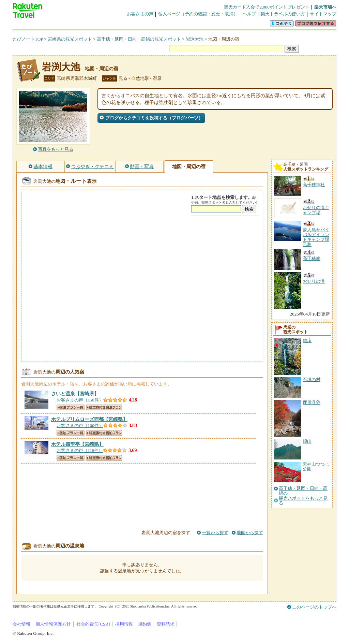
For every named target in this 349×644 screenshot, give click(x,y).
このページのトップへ (314, 607)
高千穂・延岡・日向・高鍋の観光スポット (139, 39)
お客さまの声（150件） (80, 400)
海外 (64, 25)
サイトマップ (323, 14)
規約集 (145, 624)
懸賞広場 (92, 25)
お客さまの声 (140, 14)
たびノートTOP (28, 39)
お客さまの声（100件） (80, 426)
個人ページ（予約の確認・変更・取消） (198, 14)
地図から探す (250, 533)
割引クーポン (120, 25)
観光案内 (176, 25)
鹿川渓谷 (312, 402)
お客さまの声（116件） (80, 450)
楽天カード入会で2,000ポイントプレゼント (267, 7)
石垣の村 (312, 379)
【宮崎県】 (75, 394)
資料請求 (166, 624)
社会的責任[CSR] (93, 624)
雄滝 (307, 341)
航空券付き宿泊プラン (104, 407)
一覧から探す (215, 533)
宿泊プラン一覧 (71, 407)
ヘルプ (249, 14)
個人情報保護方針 (53, 624)
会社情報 (21, 624)
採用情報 (124, 624)
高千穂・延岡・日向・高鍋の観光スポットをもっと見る (303, 496)
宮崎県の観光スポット (70, 39)
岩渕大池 (195, 39)
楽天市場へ (325, 7)
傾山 (307, 441)
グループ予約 (148, 25)
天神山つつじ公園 (316, 466)
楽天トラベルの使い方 (283, 14)
